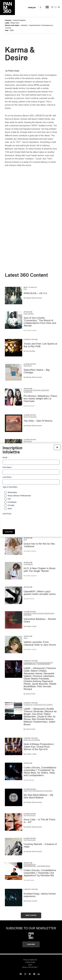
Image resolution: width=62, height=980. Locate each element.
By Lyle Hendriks (29, 351)
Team (30, 965)
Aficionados (12, 492)
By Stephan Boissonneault (33, 298)
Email (6, 457)
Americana (49, 613)
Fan (9, 499)
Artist (10, 509)
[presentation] (22, 521)
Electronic (29, 314)
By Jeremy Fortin (29, 694)
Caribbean (28, 564)
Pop (25, 289)
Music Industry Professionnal (19, 496)
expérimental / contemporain (37, 664)
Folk (26, 615)
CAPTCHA (7, 514)
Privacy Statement (30, 960)
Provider (11, 505)
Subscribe (31, 944)
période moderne (41, 390)
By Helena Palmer (30, 551)
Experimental (30, 865)
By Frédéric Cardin (30, 626)
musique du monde (32, 740)
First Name (8, 467)
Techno (8, 28)
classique (28, 390)
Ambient (24, 25)
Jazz (26, 638)
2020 (12, 30)
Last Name (8, 477)
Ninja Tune (15, 23)
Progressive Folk (41, 791)
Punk (31, 417)
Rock (26, 366)
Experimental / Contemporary (41, 25)
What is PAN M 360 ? (30, 967)
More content (31, 915)
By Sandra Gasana (30, 330)
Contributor (12, 502)
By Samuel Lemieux (30, 901)
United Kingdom (19, 20)
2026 (30, 366)
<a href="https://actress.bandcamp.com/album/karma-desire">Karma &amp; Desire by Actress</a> (27, 222)
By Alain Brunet (29, 406)
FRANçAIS (32, 8)
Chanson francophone (34, 613)
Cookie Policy (30, 962)
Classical (28, 392)
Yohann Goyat (14, 71)
